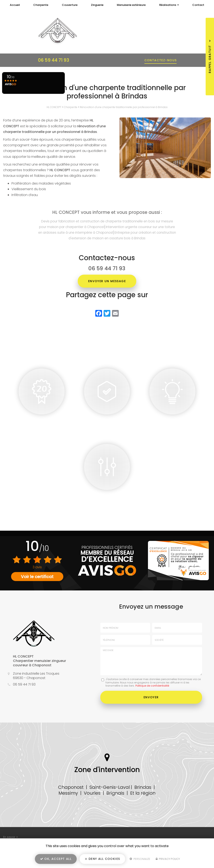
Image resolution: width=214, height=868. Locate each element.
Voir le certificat (37, 577)
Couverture (70, 5)
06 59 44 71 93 (54, 60)
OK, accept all (56, 859)
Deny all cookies (102, 859)
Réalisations (169, 5)
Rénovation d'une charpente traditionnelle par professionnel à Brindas (124, 107)
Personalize (140, 859)
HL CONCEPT (54, 107)
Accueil (15, 5)
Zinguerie (97, 5)
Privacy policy (168, 859)
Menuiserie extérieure (131, 5)
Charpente (41, 5)
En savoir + (11, 837)
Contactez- (161, 60)
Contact (198, 5)
